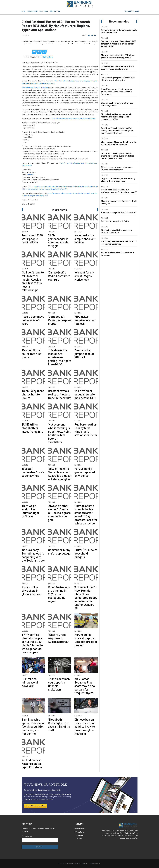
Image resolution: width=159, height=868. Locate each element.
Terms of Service (79, 829)
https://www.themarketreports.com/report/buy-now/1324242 (74, 118)
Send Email (30, 175)
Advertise (79, 835)
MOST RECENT (32, 11)
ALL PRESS (44, 11)
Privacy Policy (80, 832)
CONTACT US (55, 11)
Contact (80, 839)
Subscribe (40, 847)
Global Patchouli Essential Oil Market (35, 87)
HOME (23, 11)
